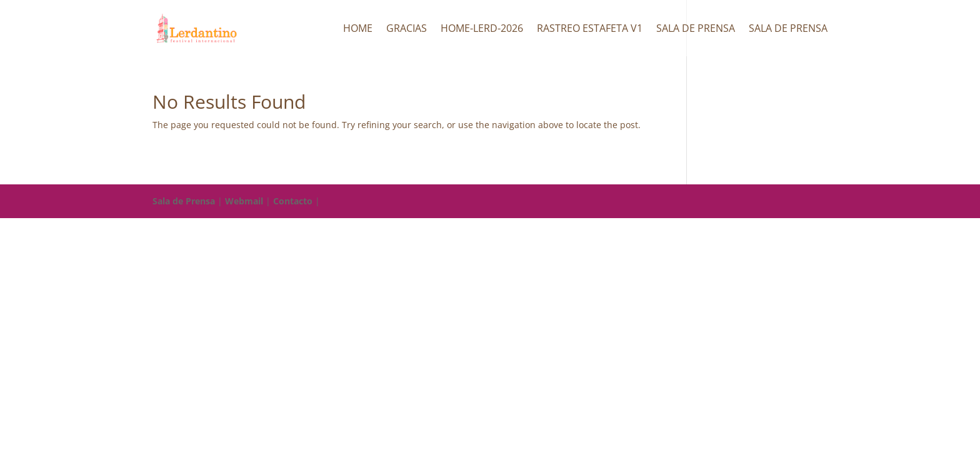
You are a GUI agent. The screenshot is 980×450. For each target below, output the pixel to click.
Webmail (244, 201)
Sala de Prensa (696, 29)
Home (358, 29)
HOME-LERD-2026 (482, 29)
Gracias (407, 29)
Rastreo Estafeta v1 (590, 29)
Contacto (293, 201)
